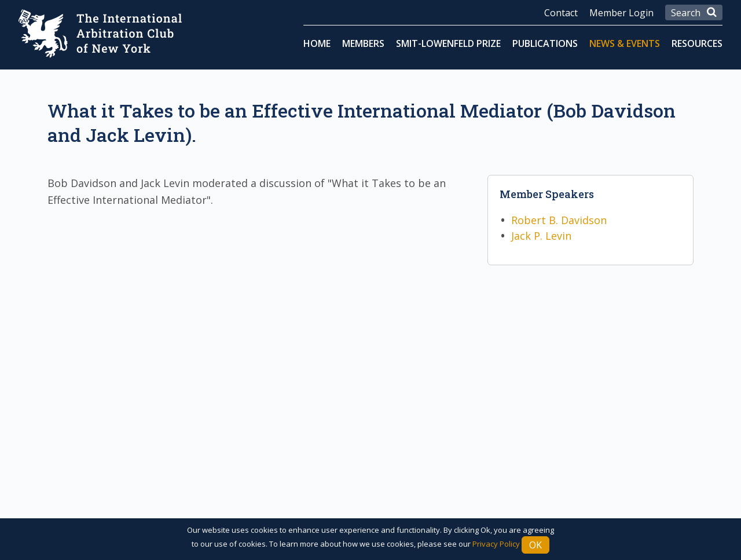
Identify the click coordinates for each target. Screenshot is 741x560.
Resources (697, 43)
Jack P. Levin (541, 236)
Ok (535, 545)
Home (317, 43)
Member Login (621, 13)
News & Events (625, 43)
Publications (545, 43)
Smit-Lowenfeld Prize (448, 43)
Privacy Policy (496, 544)
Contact (561, 13)
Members (363, 43)
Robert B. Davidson (559, 220)
